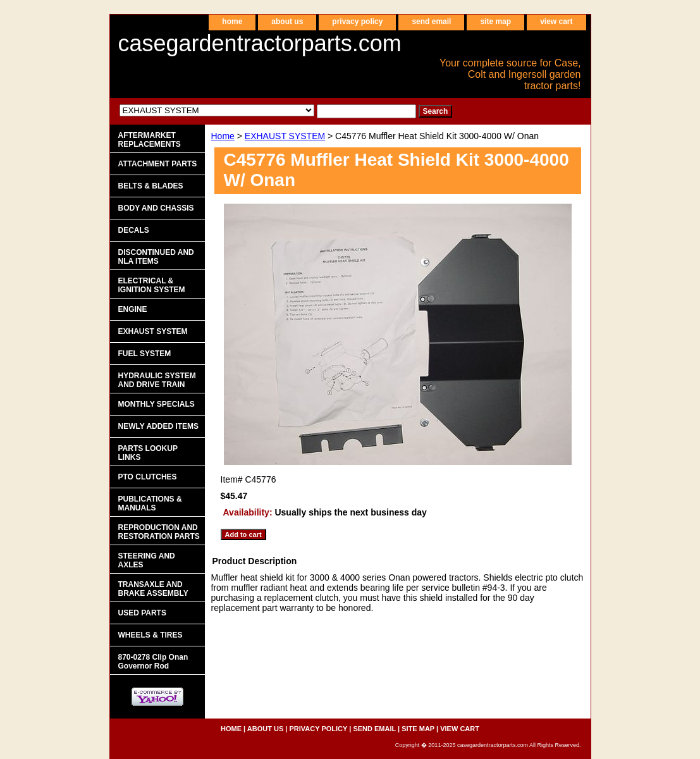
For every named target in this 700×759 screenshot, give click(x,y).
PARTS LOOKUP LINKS (148, 453)
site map (495, 22)
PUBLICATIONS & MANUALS (150, 503)
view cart (556, 22)
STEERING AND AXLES (147, 560)
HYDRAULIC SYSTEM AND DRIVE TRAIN (157, 380)
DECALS (134, 230)
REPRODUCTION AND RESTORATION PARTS (159, 532)
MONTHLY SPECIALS (157, 404)
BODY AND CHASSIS (156, 208)
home (232, 22)
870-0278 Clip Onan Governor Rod (153, 662)
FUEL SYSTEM (145, 354)
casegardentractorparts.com (260, 43)
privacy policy (357, 22)
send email (431, 22)
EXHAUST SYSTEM (285, 136)
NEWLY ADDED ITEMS (159, 426)
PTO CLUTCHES (148, 477)
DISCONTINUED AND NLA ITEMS (156, 257)
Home (223, 136)
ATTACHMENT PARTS (158, 164)
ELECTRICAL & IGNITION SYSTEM (152, 285)
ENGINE (133, 309)
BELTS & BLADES (151, 186)
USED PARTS (142, 613)
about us (287, 22)
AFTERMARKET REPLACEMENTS (150, 140)
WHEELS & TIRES (150, 635)
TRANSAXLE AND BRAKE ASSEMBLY (153, 589)
